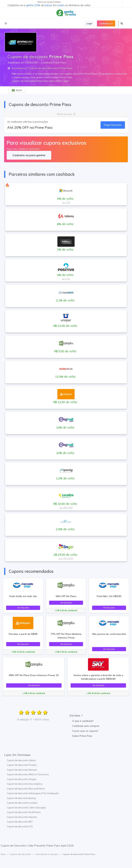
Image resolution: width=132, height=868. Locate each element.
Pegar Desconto (113, 125)
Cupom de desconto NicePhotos (24, 812)
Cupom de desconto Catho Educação (26, 808)
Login (89, 23)
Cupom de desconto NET (20, 822)
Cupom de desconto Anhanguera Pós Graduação (33, 793)
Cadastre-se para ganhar (29, 155)
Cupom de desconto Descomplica (25, 784)
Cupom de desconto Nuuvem (22, 770)
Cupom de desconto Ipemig (21, 798)
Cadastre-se (106, 23)
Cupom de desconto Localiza (22, 803)
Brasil (17, 90)
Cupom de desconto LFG (20, 826)
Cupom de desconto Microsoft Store (26, 789)
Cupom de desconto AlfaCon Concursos (28, 774)
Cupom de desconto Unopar (22, 779)
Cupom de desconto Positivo (22, 765)
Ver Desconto (23, 608)
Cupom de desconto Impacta (22, 817)
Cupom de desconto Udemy (21, 760)
